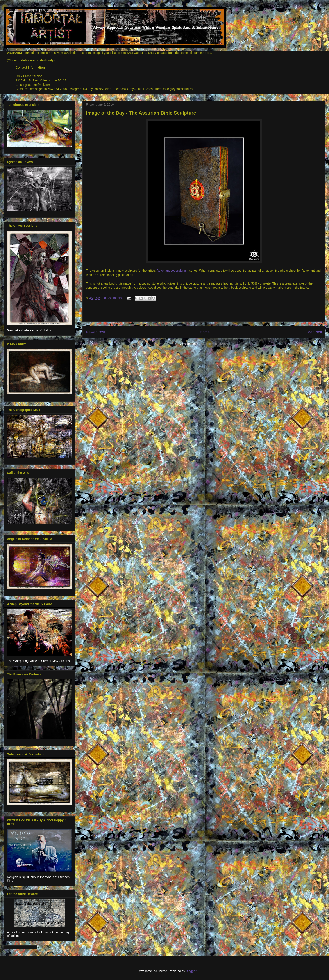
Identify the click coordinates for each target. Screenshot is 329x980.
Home (205, 332)
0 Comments (113, 298)
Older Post (313, 332)
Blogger (191, 971)
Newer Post (96, 332)
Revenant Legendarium (172, 271)
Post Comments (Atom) (213, 344)
